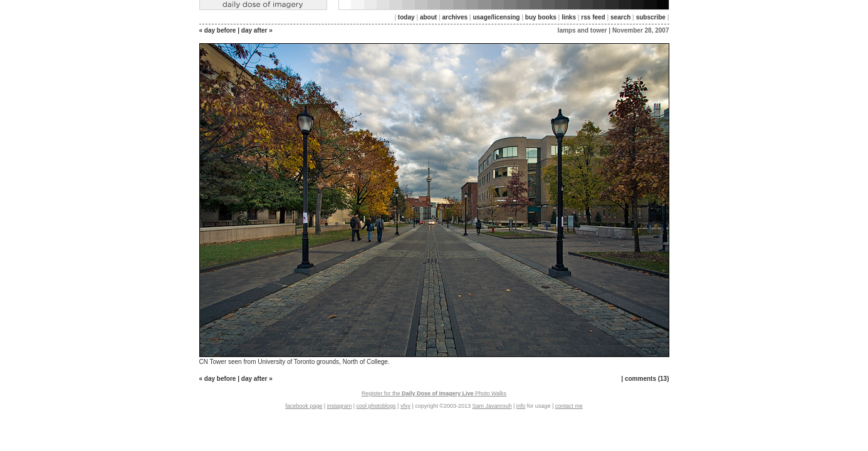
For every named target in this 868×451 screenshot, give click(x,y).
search (620, 17)
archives (455, 17)
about (428, 17)
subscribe (651, 17)
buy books (541, 17)
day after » (257, 30)
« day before (218, 30)
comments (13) (647, 379)
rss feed (593, 17)
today (406, 17)
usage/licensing (496, 17)
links (569, 17)
